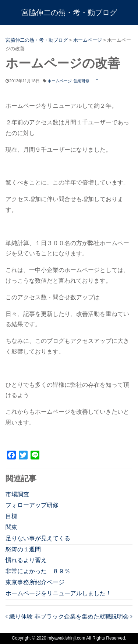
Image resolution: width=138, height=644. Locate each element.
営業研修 (81, 81)
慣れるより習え (26, 560)
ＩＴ (95, 81)
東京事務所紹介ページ (35, 582)
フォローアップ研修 (32, 505)
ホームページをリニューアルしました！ (59, 593)
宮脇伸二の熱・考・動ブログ (69, 13)
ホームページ (60, 81)
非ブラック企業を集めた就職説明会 (84, 617)
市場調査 (17, 494)
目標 (11, 516)
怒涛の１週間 (23, 549)
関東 (11, 527)
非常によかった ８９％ (38, 571)
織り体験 (19, 617)
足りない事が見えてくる (38, 538)
